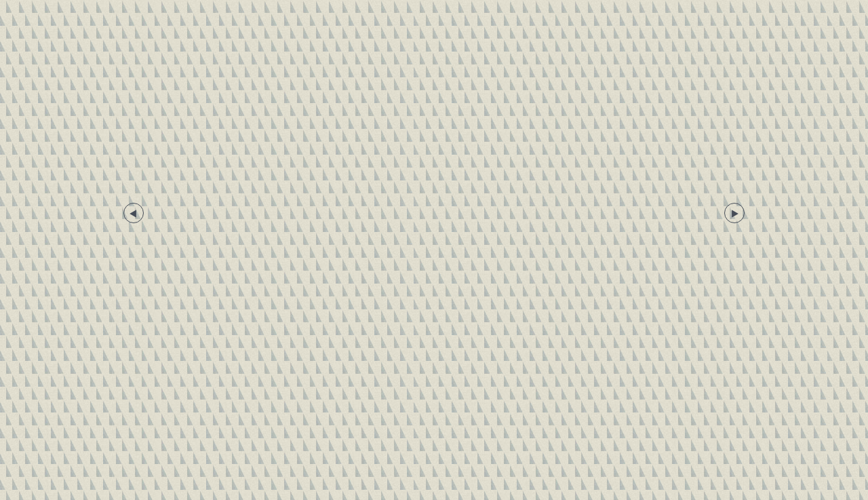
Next (734, 213)
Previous (134, 213)
